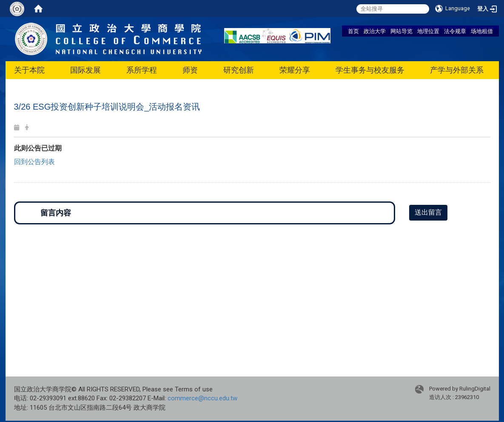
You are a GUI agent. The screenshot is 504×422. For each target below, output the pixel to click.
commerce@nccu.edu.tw (202, 398)
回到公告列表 (34, 162)
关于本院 (29, 70)
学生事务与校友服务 (370, 70)
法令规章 (455, 31)
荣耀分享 (295, 70)
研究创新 (239, 70)
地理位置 (428, 31)
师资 (190, 70)
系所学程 (142, 70)
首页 (353, 31)
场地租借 (482, 31)
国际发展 (85, 70)
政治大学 (375, 31)
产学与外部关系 (457, 70)
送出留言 (428, 212)
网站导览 (401, 31)
